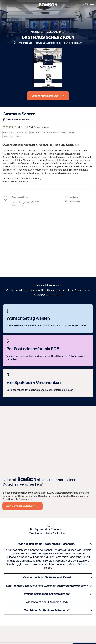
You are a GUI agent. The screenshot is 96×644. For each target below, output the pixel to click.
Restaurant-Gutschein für (48, 32)
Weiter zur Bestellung (45, 96)
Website (72, 197)
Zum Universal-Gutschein (22, 506)
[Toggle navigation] (87, 5)
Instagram (73, 201)
